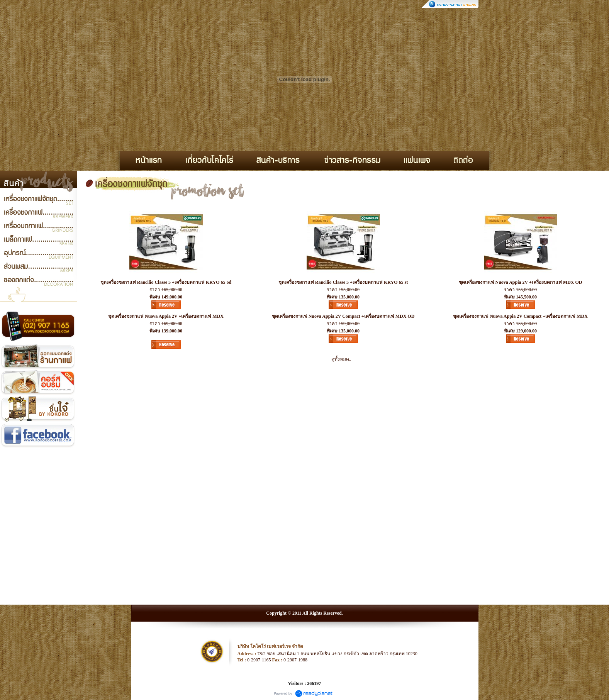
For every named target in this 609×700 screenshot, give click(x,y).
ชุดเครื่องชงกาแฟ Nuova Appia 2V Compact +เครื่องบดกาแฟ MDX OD (343, 316)
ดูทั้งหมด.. (341, 359)
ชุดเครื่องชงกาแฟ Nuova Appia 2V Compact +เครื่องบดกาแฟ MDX (520, 316)
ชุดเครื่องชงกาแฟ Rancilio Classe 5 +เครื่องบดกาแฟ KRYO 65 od (166, 282)
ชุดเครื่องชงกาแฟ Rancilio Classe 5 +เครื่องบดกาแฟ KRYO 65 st (343, 282)
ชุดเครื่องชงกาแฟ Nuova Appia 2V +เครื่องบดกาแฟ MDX (166, 316)
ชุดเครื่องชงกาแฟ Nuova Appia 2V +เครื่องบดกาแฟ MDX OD (521, 282)
